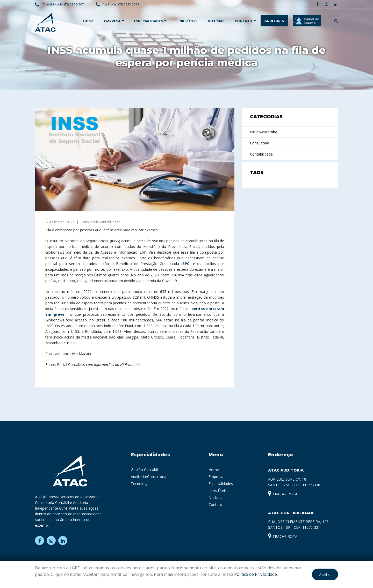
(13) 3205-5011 (74, 4)
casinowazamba (264, 132)
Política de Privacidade (256, 574)
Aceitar (325, 574)
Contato (243, 21)
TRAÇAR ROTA (283, 494)
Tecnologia (140, 484)
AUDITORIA (274, 21)
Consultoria (260, 143)
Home (214, 470)
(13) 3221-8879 (129, 4)
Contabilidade (261, 154)
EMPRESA (112, 21)
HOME (88, 21)
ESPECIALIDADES (148, 21)
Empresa (216, 477)
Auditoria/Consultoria (149, 477)
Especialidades (221, 484)
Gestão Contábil (144, 470)
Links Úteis (187, 21)
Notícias (216, 21)
